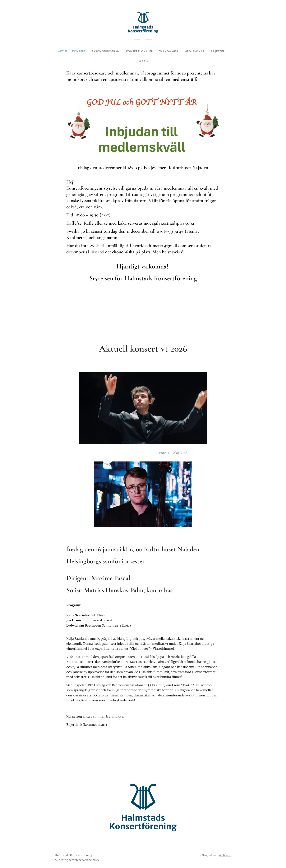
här (212, 73)
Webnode (225, 855)
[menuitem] (70, 52)
